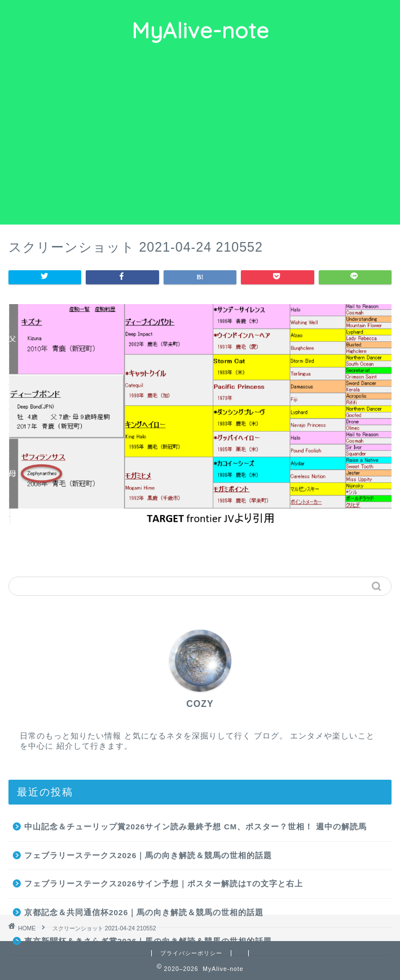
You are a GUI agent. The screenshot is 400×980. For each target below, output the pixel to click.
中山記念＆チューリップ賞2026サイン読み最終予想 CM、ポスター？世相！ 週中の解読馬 (195, 827)
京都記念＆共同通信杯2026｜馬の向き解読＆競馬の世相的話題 (144, 913)
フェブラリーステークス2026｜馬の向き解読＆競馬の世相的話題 (148, 856)
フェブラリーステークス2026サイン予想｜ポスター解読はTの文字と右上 (164, 884)
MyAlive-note (200, 30)
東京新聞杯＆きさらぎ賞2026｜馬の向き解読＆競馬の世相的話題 (148, 941)
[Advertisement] (200, 140)
